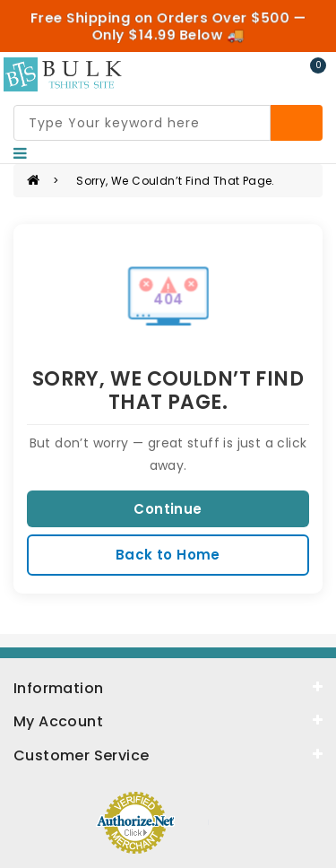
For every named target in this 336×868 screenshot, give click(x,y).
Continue (168, 509)
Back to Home (168, 555)
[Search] (297, 123)
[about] (168, 720)
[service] (168, 754)
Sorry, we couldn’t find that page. (176, 181)
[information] (168, 687)
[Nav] (20, 153)
